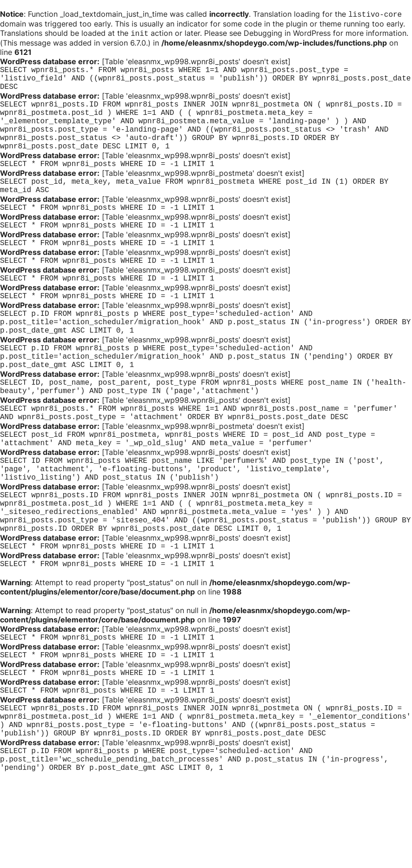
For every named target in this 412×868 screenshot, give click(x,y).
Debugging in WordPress (287, 34)
